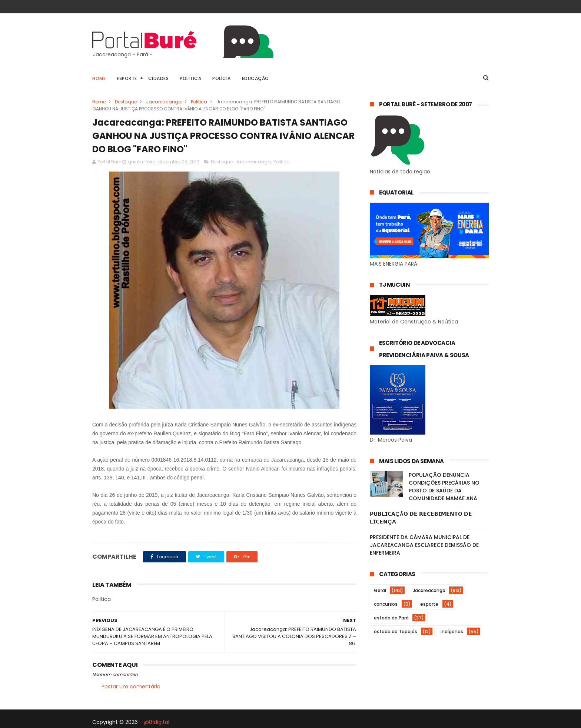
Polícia (222, 78)
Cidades (159, 78)
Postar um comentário (131, 687)
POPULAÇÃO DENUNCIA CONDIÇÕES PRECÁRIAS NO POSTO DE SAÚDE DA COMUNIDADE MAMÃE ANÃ (444, 487)
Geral (380, 590)
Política (190, 78)
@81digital (157, 722)
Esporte (127, 78)
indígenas (452, 631)
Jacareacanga (164, 102)
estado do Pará (391, 618)
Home (99, 78)
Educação (255, 78)
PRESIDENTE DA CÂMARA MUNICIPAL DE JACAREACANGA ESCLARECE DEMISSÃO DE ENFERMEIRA (424, 545)
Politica (199, 102)
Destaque (126, 102)
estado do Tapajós (396, 631)
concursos (386, 604)
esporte (429, 604)
